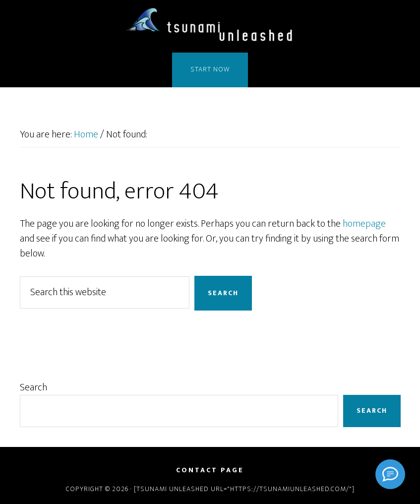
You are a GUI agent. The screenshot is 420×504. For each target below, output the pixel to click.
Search (33, 387)
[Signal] (390, 474)
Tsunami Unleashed (210, 26)
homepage (364, 224)
